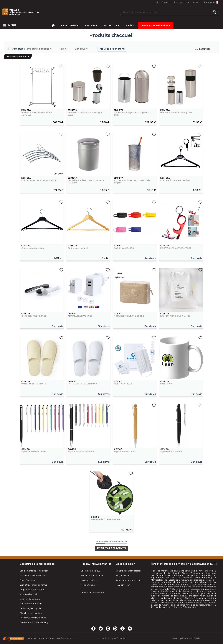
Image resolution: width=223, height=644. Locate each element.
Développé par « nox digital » (186, 638)
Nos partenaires (89, 585)
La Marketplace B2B (91, 571)
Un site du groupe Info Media (111, 638)
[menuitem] (5, 25)
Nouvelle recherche (112, 49)
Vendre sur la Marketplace (129, 571)
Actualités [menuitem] (111, 25)
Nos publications (89, 580)
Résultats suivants (111, 548)
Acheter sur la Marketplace (129, 580)
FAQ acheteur (123, 585)
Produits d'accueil (17, 56)
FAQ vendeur (122, 576)
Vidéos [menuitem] (130, 25)
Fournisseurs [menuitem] (69, 25)
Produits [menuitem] (91, 25)
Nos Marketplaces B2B (92, 576)
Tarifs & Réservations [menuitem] (156, 25)
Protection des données (93, 593)
